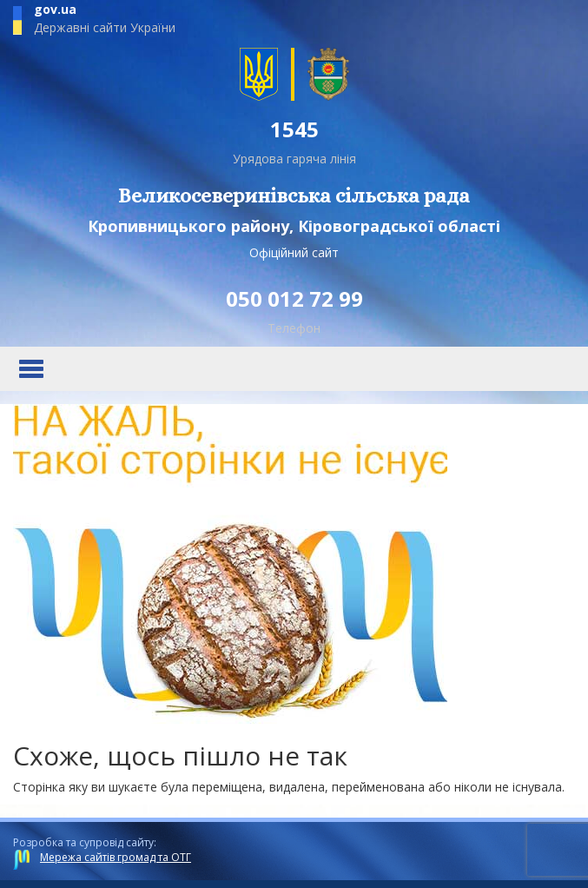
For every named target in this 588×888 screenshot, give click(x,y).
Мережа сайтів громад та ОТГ (116, 857)
